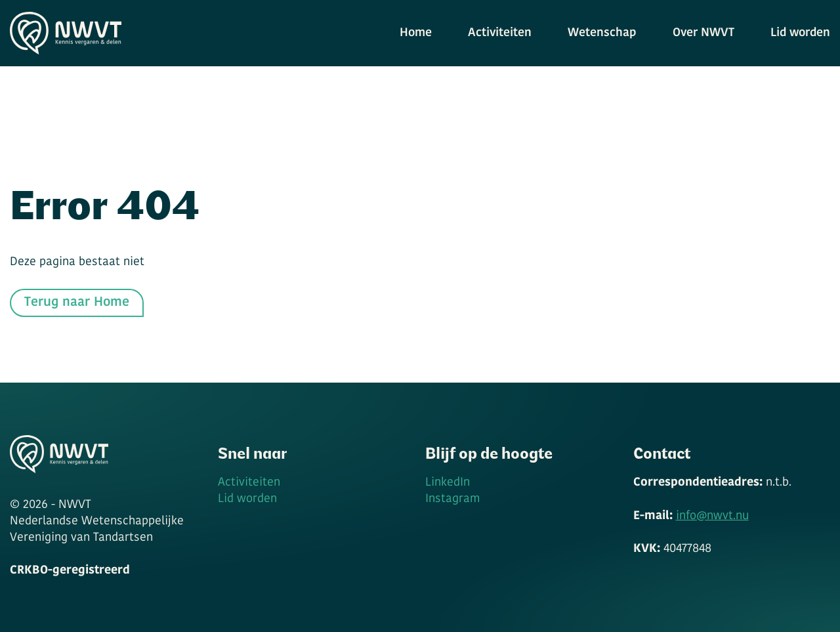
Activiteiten (500, 33)
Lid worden (800, 33)
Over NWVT (703, 33)
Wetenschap (602, 33)
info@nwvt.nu (712, 516)
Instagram (452, 499)
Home (416, 33)
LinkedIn (448, 483)
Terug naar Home (77, 303)
